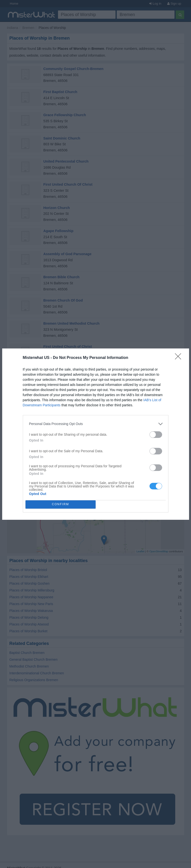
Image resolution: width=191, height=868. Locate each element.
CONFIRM (61, 504)
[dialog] (96, 434)
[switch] (156, 435)
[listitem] (96, 424)
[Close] (180, 358)
